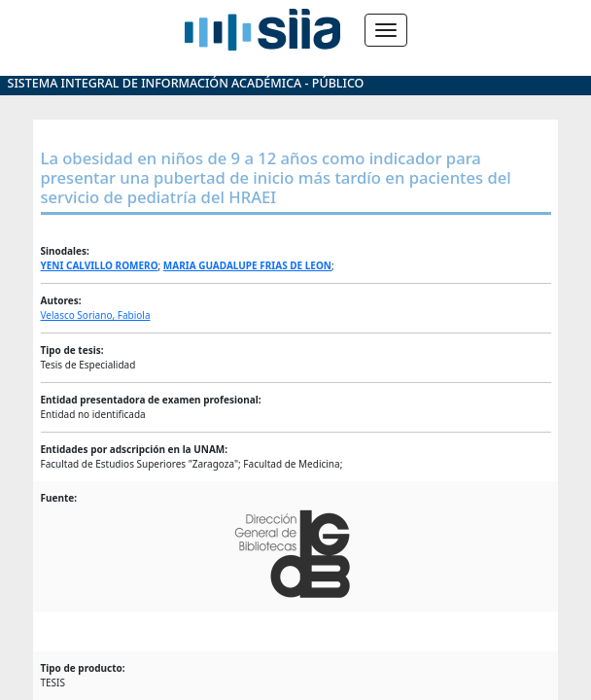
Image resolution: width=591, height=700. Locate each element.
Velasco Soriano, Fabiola (96, 315)
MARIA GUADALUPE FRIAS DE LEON (247, 265)
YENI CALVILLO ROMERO (100, 265)
